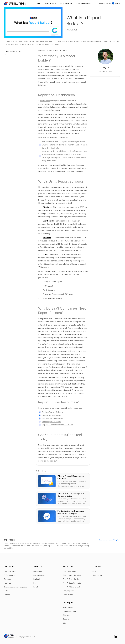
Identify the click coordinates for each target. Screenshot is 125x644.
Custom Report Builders (53, 418)
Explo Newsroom (83, 3)
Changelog (67, 615)
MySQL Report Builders (52, 415)
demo (41, 461)
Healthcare (8, 583)
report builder (51, 454)
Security (66, 619)
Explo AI (37, 579)
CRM (6, 591)
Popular (37, 3)
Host (35, 583)
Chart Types (68, 595)
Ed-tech (7, 579)
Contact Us (97, 575)
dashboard (45, 101)
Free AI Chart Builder (71, 579)
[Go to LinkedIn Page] (116, 636)
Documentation (69, 611)
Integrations (68, 607)
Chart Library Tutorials (72, 575)
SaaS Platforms (10, 571)
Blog (94, 571)
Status (66, 623)
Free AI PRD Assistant (71, 587)
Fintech (7, 595)
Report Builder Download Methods (57, 425)
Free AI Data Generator (72, 583)
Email (36, 587)
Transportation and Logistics (15, 587)
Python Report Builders (52, 412)
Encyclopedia (66, 3)
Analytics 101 (50, 3)
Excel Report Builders (52, 422)
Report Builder (39, 575)
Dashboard (38, 571)
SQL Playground (69, 571)
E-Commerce (9, 575)
